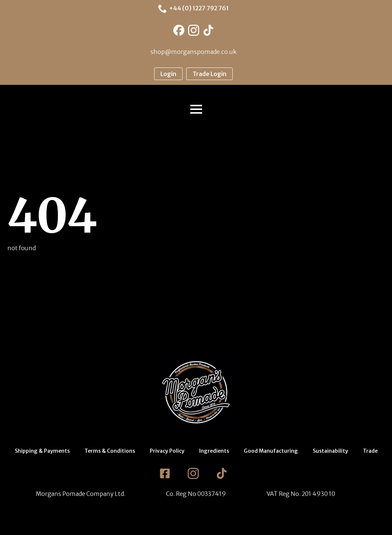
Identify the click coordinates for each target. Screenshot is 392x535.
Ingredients (214, 451)
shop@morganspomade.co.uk (193, 52)
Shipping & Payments (42, 451)
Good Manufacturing (271, 451)
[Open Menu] (196, 109)
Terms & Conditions (110, 451)
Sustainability (330, 451)
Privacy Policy (167, 451)
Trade (370, 451)
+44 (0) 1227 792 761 (199, 8)
